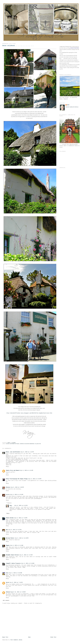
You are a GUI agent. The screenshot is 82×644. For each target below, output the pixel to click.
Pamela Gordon (10, 518)
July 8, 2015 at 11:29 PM (21, 538)
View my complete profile (72, 107)
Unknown (8, 592)
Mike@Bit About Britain (12, 555)
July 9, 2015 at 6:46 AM (28, 563)
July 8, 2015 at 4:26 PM (17, 487)
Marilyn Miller (10, 538)
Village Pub (38, 444)
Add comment (6, 600)
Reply (7, 467)
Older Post (53, 637)
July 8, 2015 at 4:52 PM (16, 495)
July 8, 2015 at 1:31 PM (26, 470)
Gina (7, 573)
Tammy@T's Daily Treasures (13, 563)
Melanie (8, 487)
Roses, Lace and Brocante (13, 452)
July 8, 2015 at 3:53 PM (35, 479)
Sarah (7, 582)
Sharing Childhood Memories (27, 444)
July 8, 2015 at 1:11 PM (27, 452)
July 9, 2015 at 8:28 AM (15, 573)
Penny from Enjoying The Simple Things (17, 479)
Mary (11, 506)
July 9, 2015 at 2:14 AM (16, 545)
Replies (9, 503)
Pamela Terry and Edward (13, 470)
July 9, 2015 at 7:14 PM (16, 582)
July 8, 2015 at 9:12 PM (21, 506)
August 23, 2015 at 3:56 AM (18, 592)
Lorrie (8, 495)
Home (29, 637)
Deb (7, 530)
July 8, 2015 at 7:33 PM (21, 518)
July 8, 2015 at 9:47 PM (15, 530)
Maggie (8, 545)
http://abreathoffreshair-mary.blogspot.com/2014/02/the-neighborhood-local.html (29, 413)
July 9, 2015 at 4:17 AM (26, 555)
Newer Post (5, 637)
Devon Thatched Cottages (13, 444)
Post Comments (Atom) (16, 640)
